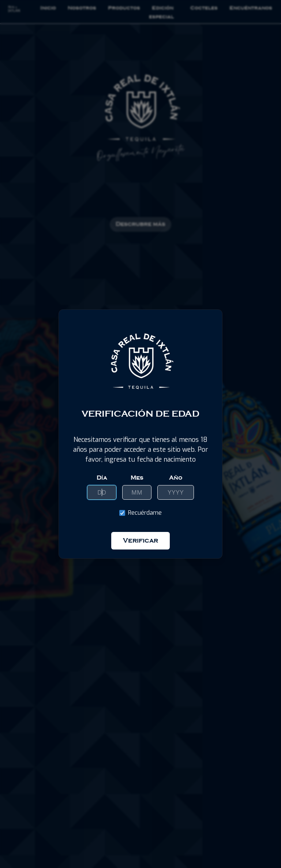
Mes (137, 478)
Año (176, 478)
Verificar (140, 540)
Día (102, 478)
